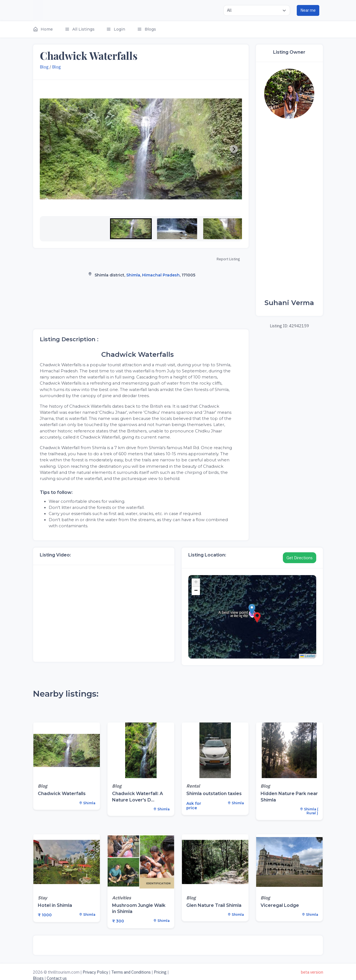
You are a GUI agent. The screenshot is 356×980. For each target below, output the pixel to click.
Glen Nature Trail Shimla (214, 905)
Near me (308, 10)
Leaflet (307, 656)
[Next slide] (234, 149)
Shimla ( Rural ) (309, 811)
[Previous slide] (48, 149)
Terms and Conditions (131, 972)
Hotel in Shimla (55, 905)
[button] (46, 29)
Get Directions (300, 558)
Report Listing (228, 259)
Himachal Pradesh (161, 275)
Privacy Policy (95, 972)
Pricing (160, 972)
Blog (44, 67)
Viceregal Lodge (280, 905)
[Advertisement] (289, 209)
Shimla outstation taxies (214, 794)
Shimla (133, 275)
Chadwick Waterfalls (62, 794)
